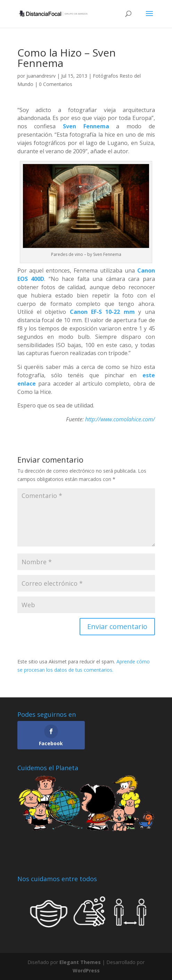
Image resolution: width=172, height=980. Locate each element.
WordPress (86, 970)
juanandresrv (41, 76)
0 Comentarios (56, 84)
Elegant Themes (80, 962)
